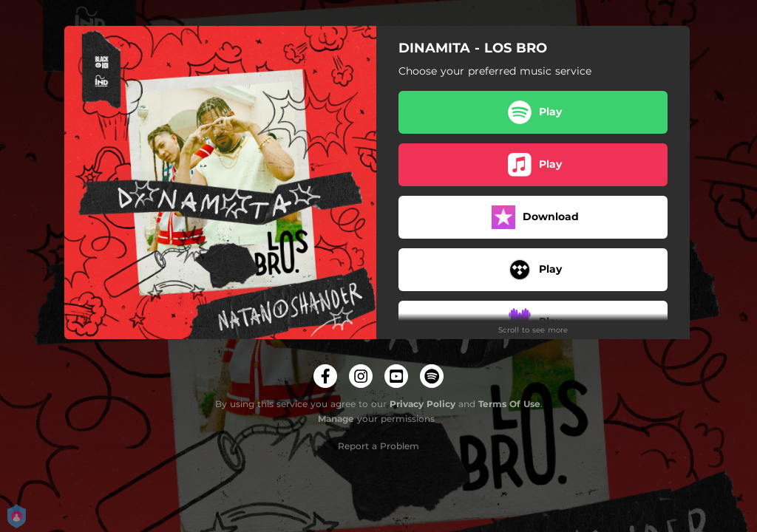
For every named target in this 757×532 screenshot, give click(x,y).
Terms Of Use (509, 404)
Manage (336, 419)
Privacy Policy (422, 404)
